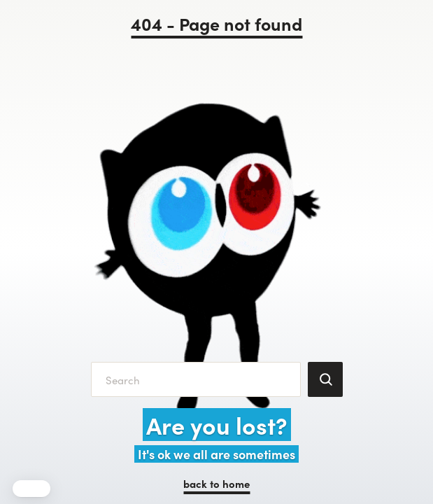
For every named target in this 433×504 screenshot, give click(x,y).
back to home (216, 483)
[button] (31, 489)
